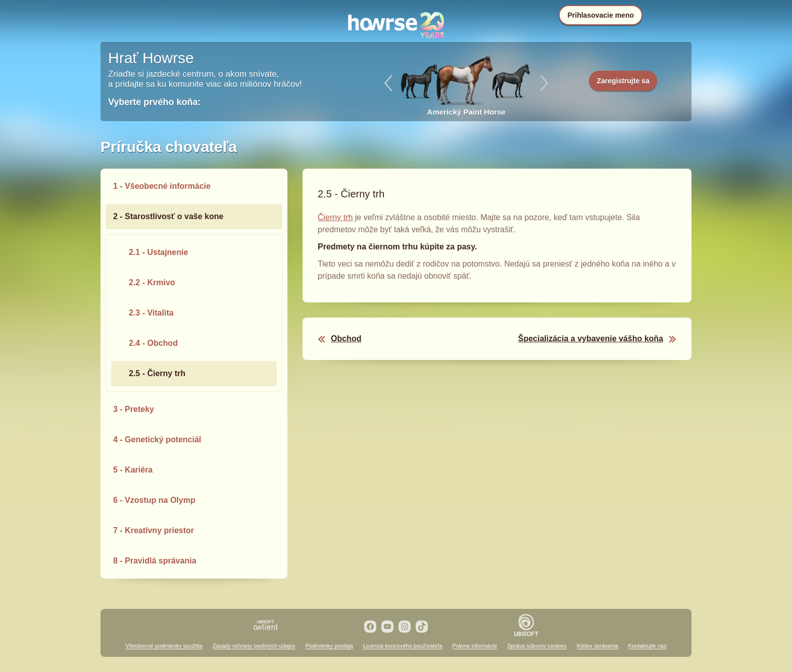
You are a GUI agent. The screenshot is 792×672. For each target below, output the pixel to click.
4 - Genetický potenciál (157, 440)
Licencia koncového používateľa (403, 646)
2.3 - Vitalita (151, 313)
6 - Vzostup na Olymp (154, 500)
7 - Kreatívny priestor (154, 530)
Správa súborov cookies (537, 646)
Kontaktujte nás (648, 646)
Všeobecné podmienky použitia (164, 646)
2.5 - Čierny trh (157, 373)
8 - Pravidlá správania (155, 561)
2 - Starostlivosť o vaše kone (168, 216)
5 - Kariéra (133, 470)
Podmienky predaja (329, 646)
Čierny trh (335, 217)
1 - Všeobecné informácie (162, 186)
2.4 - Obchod (153, 343)
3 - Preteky (134, 409)
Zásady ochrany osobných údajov (254, 646)
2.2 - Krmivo (152, 282)
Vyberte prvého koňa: (154, 102)
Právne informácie (475, 646)
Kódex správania (598, 646)
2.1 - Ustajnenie (158, 252)
